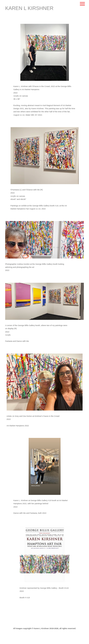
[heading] (29, 8)
